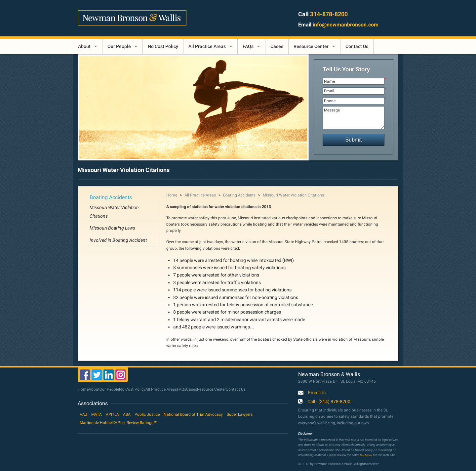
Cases (277, 46)
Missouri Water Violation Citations (293, 195)
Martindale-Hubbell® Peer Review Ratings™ (119, 423)
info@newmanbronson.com (346, 25)
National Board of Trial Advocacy (193, 414)
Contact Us (357, 46)
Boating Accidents (111, 197)
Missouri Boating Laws (112, 228)
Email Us (317, 393)
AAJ (83, 414)
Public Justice (147, 414)
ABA (127, 414)
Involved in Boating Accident (118, 240)
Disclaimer (366, 455)
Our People (119, 46)
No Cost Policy (163, 46)
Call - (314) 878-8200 (329, 402)
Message (354, 118)
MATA (97, 414)
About (84, 46)
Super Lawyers (240, 414)
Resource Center (311, 46)
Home (172, 195)
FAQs (248, 46)
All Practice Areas (207, 46)
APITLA (112, 414)
